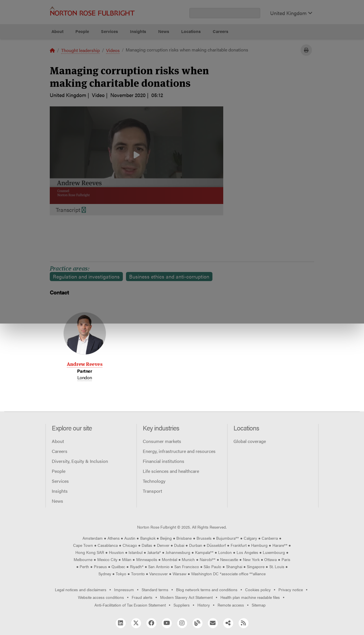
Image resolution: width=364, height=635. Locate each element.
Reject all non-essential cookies (255, 60)
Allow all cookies (117, 60)
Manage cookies (185, 60)
